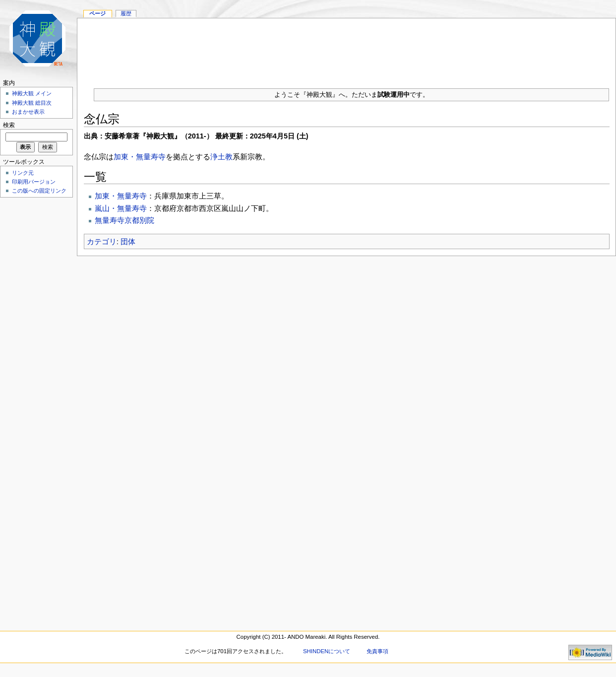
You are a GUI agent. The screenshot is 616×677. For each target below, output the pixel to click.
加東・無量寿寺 (140, 157)
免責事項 (377, 651)
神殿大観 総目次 (32, 103)
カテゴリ (102, 241)
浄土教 (221, 157)
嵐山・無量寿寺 (121, 208)
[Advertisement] (347, 49)
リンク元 (23, 173)
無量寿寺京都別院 (124, 220)
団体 (128, 241)
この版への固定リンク (39, 191)
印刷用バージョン (34, 182)
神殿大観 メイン (32, 93)
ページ (97, 13)
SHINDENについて (327, 651)
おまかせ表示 (28, 112)
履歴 (126, 13)
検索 (9, 125)
